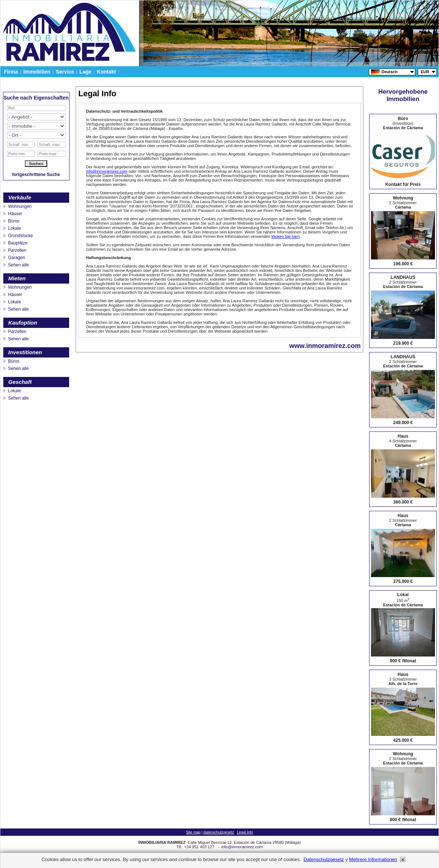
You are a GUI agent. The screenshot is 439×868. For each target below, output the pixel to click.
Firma (11, 72)
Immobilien (37, 72)
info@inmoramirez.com (107, 171)
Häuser (15, 214)
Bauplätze (18, 243)
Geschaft (20, 382)
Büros (14, 221)
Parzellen (17, 250)
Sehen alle (18, 265)
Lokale (14, 228)
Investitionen (25, 352)
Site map (193, 832)
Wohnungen (20, 206)
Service (65, 72)
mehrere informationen (373, 859)
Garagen (17, 258)
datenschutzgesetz (219, 832)
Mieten (17, 278)
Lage (85, 72)
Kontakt (106, 72)
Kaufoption (23, 323)
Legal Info (245, 832)
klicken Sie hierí (286, 236)
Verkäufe (20, 197)
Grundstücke (20, 236)
